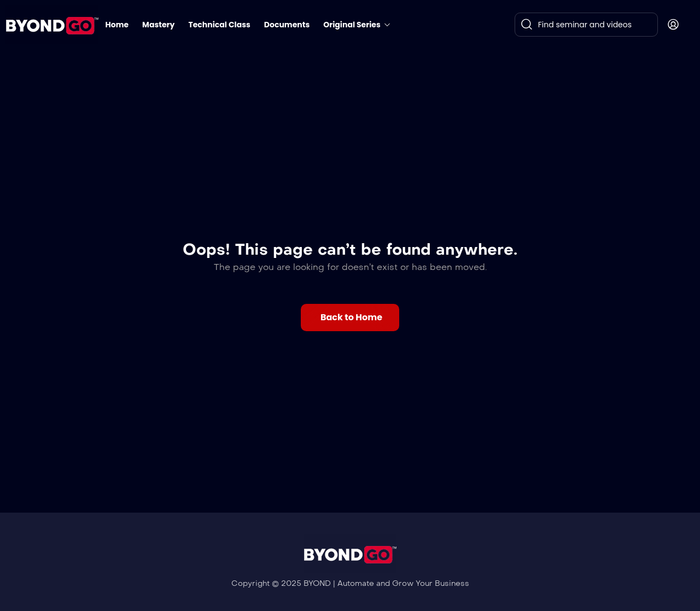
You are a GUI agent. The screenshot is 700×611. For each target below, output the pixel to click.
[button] (350, 318)
